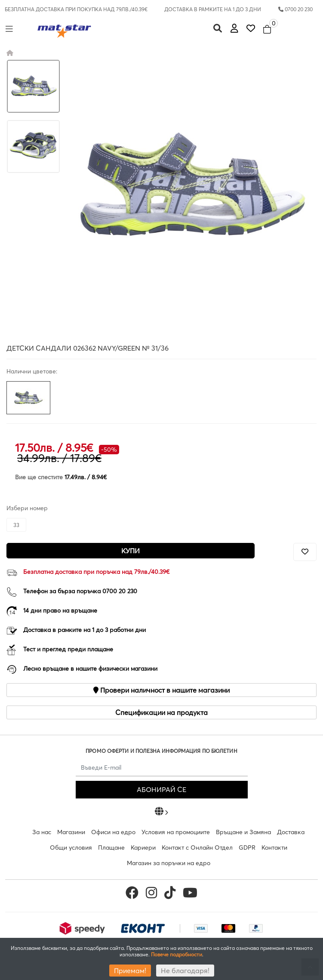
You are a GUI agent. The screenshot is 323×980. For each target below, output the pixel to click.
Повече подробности (177, 954)
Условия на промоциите (176, 832)
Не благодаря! (185, 971)
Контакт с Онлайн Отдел (197, 847)
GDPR (247, 847)
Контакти (274, 847)
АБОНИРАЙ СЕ (161, 789)
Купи (131, 551)
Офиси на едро (113, 832)
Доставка (291, 832)
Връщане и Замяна (243, 832)
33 (16, 525)
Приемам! (130, 971)
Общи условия (71, 847)
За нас (42, 832)
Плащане (111, 847)
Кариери (143, 847)
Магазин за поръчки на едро (169, 863)
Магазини (71, 832)
